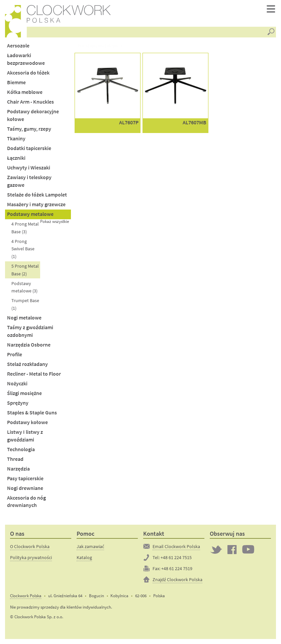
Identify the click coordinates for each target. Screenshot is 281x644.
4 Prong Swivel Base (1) (23, 249)
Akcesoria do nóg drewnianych (26, 502)
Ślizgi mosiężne (24, 393)
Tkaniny (16, 139)
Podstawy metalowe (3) (24, 287)
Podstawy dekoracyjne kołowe (33, 115)
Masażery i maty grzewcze (36, 204)
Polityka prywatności (31, 557)
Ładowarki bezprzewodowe (26, 59)
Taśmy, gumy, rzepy (29, 129)
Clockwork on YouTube (248, 549)
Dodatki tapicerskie (29, 148)
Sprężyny (18, 403)
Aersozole (18, 46)
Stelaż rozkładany (27, 364)
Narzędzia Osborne (29, 345)
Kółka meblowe (25, 92)
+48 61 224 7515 (176, 557)
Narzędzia (18, 469)
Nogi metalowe (24, 318)
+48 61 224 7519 (177, 568)
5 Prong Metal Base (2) (25, 270)
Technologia (21, 449)
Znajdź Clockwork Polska (177, 579)
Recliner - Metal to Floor (34, 374)
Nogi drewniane (25, 488)
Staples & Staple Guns (32, 413)
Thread (15, 459)
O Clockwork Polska (30, 546)
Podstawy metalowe (30, 214)
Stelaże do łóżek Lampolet (37, 195)
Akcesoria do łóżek (28, 73)
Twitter (216, 549)
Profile (15, 354)
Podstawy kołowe (27, 422)
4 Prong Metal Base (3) (25, 228)
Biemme (16, 82)
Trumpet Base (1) (25, 304)
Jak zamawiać (90, 546)
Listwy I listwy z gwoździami (25, 436)
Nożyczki (17, 383)
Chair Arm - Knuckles (30, 102)
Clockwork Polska (26, 596)
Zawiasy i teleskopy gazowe (29, 181)
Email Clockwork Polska (176, 546)
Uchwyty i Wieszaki (29, 168)
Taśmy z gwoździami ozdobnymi (30, 331)
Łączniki (16, 158)
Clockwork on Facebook (232, 549)
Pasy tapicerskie (25, 478)
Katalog (84, 557)
